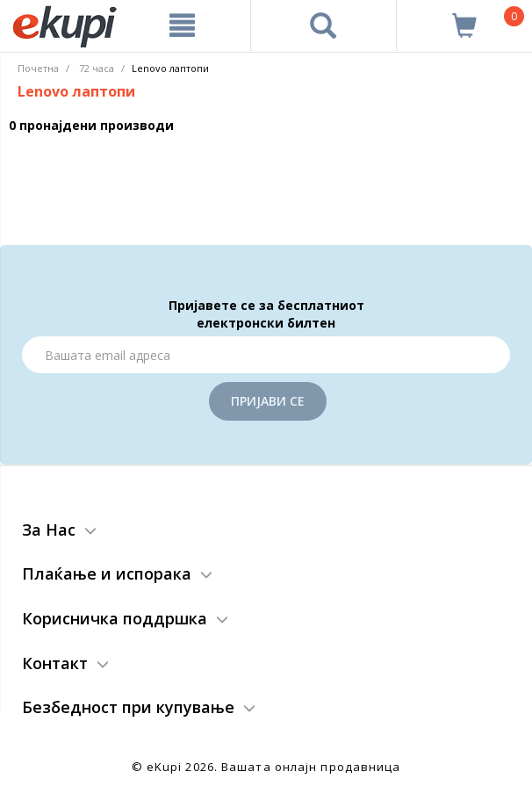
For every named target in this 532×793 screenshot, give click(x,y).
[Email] (266, 355)
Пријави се (268, 401)
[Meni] (182, 25)
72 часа (97, 68)
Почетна (38, 68)
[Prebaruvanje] (324, 25)
